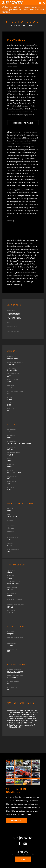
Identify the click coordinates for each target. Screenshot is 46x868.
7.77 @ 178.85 (14, 318)
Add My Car (16, 821)
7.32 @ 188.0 (13, 314)
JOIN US (23, 859)
